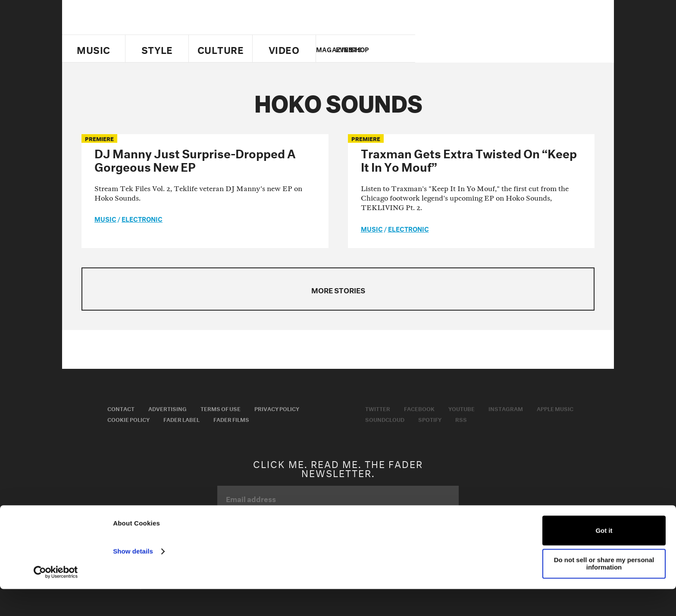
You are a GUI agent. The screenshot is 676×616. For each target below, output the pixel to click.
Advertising (167, 408)
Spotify (430, 419)
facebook (492, 49)
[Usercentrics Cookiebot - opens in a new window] (56, 599)
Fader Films (231, 419)
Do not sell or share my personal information (604, 591)
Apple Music (555, 408)
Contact (121, 408)
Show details (133, 578)
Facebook (419, 408)
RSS (461, 419)
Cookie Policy (128, 419)
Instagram (506, 408)
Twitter (478, 49)
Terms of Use (221, 408)
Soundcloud (385, 419)
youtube (507, 49)
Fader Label (182, 419)
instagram (522, 49)
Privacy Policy (277, 408)
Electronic (142, 218)
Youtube (462, 408)
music (105, 218)
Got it (604, 558)
